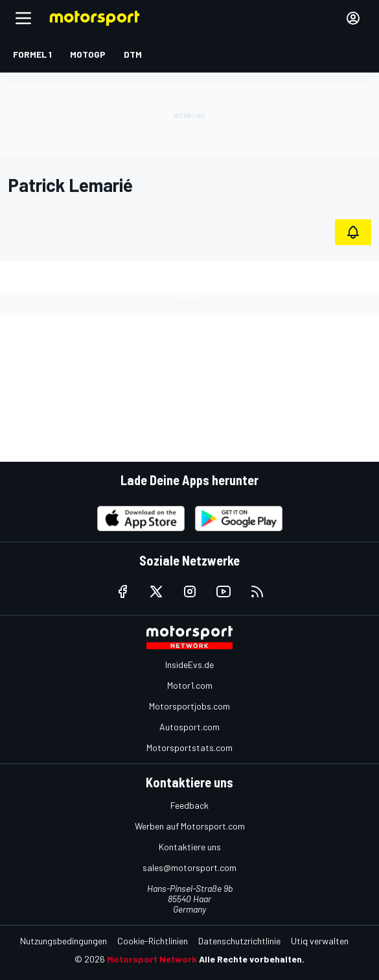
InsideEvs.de (189, 664)
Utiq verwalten (320, 941)
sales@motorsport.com (189, 867)
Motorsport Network (152, 959)
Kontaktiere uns (190, 847)
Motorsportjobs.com (189, 706)
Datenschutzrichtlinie (239, 941)
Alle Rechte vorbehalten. (252, 959)
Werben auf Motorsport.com (190, 826)
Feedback (189, 805)
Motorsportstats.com (189, 747)
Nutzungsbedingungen (63, 941)
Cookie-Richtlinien (153, 941)
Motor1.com (190, 685)
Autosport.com (189, 727)
